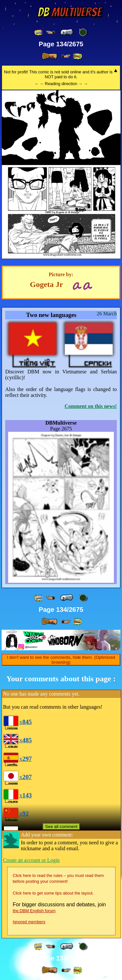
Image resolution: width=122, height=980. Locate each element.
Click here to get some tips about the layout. (53, 893)
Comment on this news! (91, 406)
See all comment (61, 827)
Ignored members (29, 922)
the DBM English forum (34, 911)
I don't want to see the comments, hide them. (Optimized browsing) (61, 660)
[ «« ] (39, 32)
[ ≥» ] (66, 56)
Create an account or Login (31, 860)
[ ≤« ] (50, 32)
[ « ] (67, 32)
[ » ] (49, 56)
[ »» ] (77, 56)
